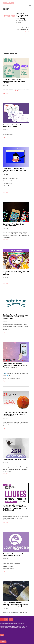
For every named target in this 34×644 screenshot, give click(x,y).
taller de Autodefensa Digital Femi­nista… (18, 281)
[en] (11, 620)
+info (2, 636)
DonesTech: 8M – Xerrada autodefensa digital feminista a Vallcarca (14, 81)
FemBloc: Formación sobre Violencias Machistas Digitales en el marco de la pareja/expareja (16, 604)
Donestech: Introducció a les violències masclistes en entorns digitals (22, 17)
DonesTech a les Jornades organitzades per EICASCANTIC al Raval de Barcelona (15, 365)
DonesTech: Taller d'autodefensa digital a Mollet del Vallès (15, 555)
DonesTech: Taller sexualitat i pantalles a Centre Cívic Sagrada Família (15, 170)
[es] (6, 620)
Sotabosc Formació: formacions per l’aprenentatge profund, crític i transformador (16, 317)
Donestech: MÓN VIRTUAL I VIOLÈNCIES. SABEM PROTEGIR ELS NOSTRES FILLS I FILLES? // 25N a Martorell (15, 508)
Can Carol (17, 91)
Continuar (3, 642)
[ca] (2, 620)
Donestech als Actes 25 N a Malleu (15, 460)
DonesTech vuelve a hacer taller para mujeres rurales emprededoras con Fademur (16, 273)
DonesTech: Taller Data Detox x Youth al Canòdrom (14, 126)
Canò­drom (21, 133)
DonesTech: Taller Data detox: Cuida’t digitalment (14, 225)
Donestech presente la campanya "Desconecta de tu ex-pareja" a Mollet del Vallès (15, 414)
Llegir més (27, 32)
